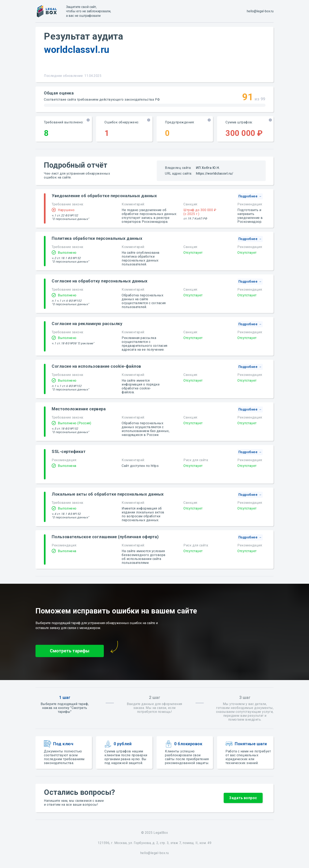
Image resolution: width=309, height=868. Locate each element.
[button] (250, 196)
